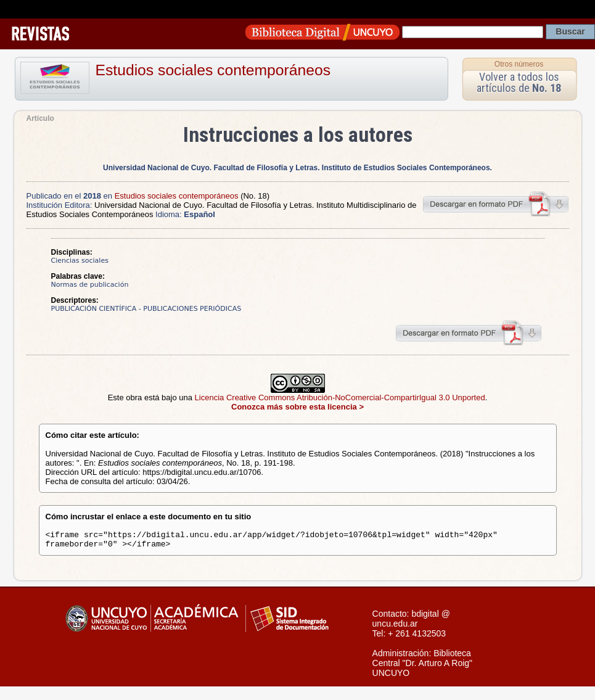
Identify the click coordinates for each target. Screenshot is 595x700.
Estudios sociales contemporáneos (213, 70)
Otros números (519, 64)
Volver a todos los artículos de (519, 82)
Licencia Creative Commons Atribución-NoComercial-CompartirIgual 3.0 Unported (340, 397)
